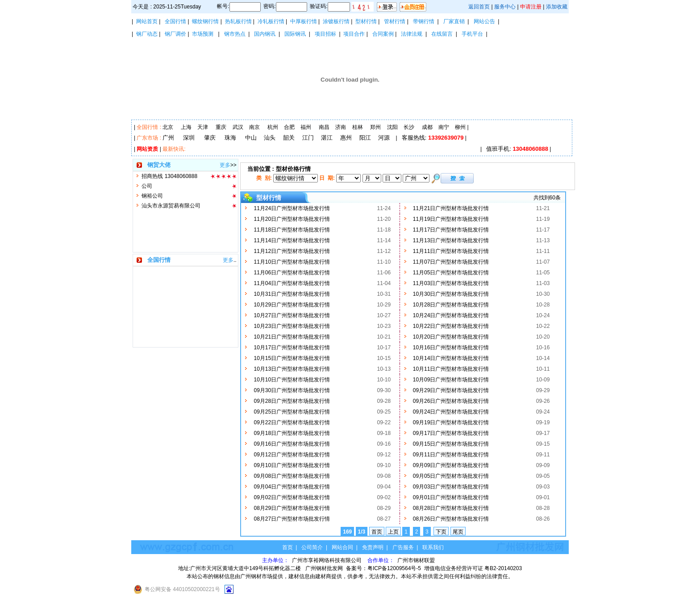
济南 (341, 127)
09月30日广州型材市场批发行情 (292, 390)
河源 (384, 138)
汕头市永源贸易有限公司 (171, 206)
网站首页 (147, 21)
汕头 (270, 138)
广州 (168, 138)
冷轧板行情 (271, 21)
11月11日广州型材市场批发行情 (451, 251)
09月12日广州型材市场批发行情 (292, 455)
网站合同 (342, 547)
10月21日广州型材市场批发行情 (292, 337)
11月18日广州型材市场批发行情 (292, 230)
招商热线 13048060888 (169, 176)
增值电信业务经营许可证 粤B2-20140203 (473, 568)
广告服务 (403, 547)
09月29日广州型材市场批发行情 (451, 390)
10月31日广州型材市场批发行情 (292, 294)
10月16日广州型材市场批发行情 (451, 348)
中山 (251, 138)
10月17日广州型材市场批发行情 (292, 348)
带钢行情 (424, 21)
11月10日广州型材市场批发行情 (292, 262)
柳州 (460, 127)
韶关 (289, 138)
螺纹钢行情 (205, 21)
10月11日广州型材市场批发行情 (451, 369)
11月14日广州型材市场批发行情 (292, 240)
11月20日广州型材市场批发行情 (292, 219)
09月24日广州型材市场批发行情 (451, 412)
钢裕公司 (152, 196)
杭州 (273, 127)
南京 (254, 127)
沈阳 (392, 127)
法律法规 (412, 34)
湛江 (327, 138)
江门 (308, 138)
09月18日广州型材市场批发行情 (292, 433)
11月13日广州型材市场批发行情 (451, 240)
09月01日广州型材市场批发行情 (451, 497)
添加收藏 (557, 7)
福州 (306, 127)
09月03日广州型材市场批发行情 (451, 487)
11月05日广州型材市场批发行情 (451, 273)
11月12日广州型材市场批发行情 (292, 251)
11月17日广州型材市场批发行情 (451, 230)
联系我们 (433, 547)
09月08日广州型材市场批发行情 (292, 476)
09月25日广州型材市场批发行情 (292, 412)
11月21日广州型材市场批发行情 (451, 208)
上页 (393, 532)
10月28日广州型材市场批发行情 (451, 305)
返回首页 (479, 7)
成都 (427, 127)
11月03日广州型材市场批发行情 (451, 283)
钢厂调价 (175, 34)
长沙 (409, 127)
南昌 (324, 127)
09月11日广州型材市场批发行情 (451, 455)
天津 (203, 127)
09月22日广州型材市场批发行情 (292, 422)
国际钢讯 (295, 34)
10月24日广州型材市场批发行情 (451, 315)
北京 (168, 127)
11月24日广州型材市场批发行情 (292, 208)
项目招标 (325, 34)
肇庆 (210, 138)
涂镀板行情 (336, 21)
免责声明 (373, 547)
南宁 (444, 127)
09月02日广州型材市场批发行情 (292, 497)
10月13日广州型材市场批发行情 (292, 369)
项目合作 (354, 34)
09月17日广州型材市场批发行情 (451, 433)
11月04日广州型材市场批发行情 (292, 283)
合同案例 (383, 34)
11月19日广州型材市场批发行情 (451, 219)
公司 (147, 186)
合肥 (289, 127)
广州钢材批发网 (324, 568)
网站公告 (484, 21)
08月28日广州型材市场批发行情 (451, 508)
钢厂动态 (147, 34)
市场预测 (203, 34)
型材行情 (366, 21)
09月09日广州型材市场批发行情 (451, 465)
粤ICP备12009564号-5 (394, 568)
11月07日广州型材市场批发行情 (451, 262)
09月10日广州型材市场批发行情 (292, 465)
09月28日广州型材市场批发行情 (292, 401)
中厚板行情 (304, 21)
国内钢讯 (265, 34)
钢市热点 (235, 34)
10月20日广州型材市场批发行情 (451, 337)
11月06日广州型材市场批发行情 (292, 273)
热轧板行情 (238, 21)
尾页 (458, 532)
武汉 (238, 127)
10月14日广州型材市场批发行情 (451, 358)
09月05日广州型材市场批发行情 (451, 476)
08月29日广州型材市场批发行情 (292, 508)
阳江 (365, 138)
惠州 (346, 138)
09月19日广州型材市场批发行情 (451, 422)
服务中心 (505, 7)
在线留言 (442, 34)
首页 (377, 532)
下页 (441, 532)
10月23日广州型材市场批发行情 (292, 326)
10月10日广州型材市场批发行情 (292, 380)
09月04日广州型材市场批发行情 (292, 487)
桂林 (358, 127)
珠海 (230, 138)
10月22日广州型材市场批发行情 (451, 326)
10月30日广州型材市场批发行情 (451, 294)
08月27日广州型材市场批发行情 (292, 519)
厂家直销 (454, 21)
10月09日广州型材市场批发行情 (451, 380)
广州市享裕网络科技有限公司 (327, 560)
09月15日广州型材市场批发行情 (451, 444)
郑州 (375, 127)
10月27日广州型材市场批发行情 (292, 315)
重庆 (221, 127)
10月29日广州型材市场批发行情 (292, 305)
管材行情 (395, 21)
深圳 (189, 138)
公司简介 (312, 547)
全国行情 (175, 21)
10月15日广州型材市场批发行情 (292, 358)
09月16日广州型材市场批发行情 (292, 444)
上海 (186, 127)
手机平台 (472, 34)
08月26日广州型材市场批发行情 (451, 519)
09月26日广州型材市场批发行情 (451, 401)
